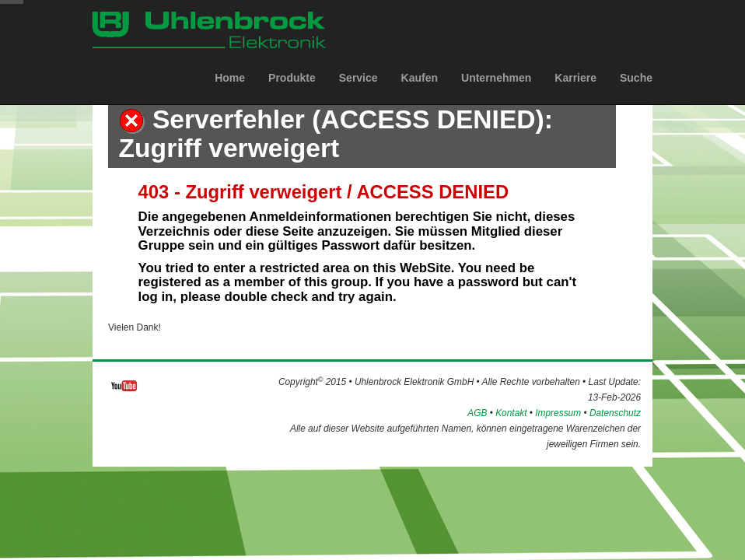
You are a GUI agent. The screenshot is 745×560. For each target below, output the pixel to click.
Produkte (292, 93)
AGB (477, 413)
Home (230, 93)
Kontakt (511, 413)
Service (359, 93)
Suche (636, 93)
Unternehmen (496, 93)
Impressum (558, 413)
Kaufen (420, 93)
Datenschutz (615, 413)
